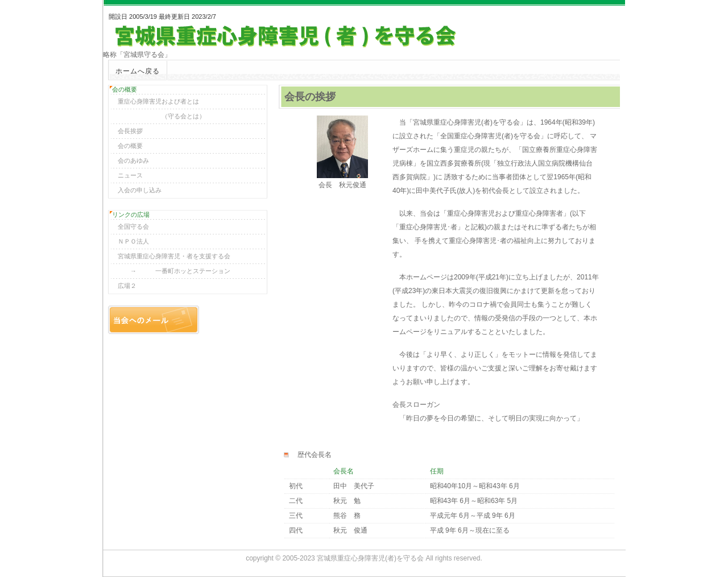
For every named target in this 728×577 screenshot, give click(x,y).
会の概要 (127, 146)
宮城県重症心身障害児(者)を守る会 (370, 558)
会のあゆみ (130, 160)
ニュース (127, 175)
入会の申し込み (136, 190)
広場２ (124, 286)
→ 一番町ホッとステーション (171, 271)
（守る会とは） (158, 116)
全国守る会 (130, 226)
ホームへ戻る (138, 71)
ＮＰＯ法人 (130, 241)
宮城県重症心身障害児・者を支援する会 (171, 256)
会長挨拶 (127, 131)
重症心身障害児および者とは (155, 101)
